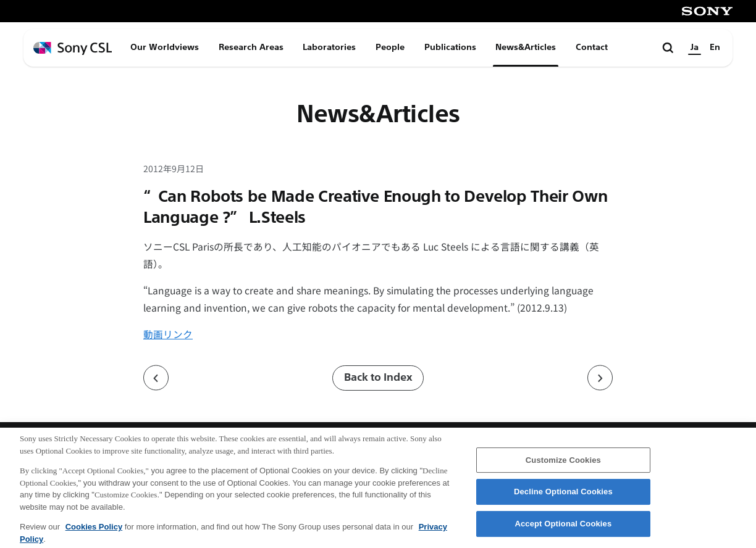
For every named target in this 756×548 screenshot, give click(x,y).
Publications (450, 47)
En (715, 47)
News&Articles (526, 47)
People (390, 47)
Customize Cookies (563, 467)
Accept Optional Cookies (563, 530)
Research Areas (251, 47)
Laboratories (329, 47)
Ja (695, 47)
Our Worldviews (165, 47)
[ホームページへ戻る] (73, 48)
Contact (592, 47)
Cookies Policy (94, 534)
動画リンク (168, 334)
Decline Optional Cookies (563, 499)
